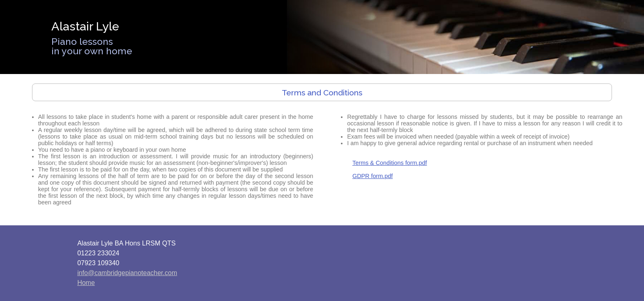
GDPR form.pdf (373, 176)
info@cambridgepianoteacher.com (127, 273)
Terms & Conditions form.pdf (390, 163)
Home (86, 283)
